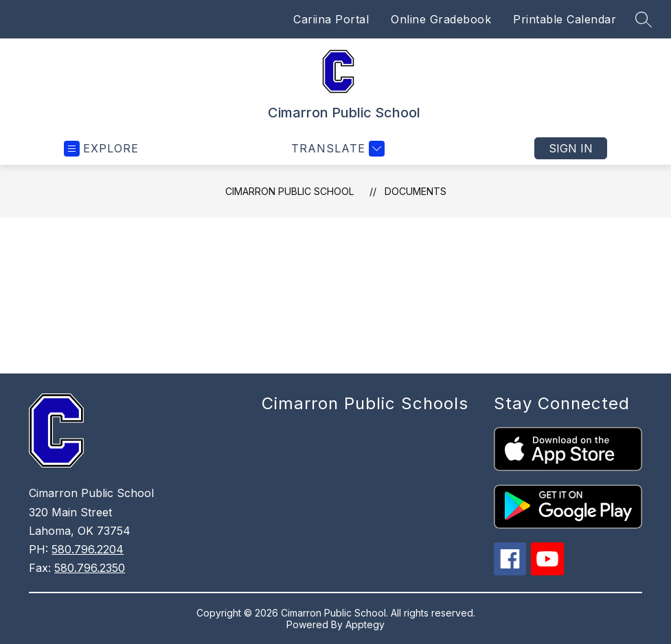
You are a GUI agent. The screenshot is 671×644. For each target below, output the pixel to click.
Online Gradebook (441, 19)
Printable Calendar (565, 19)
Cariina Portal (331, 19)
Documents (416, 191)
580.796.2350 (90, 568)
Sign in (571, 148)
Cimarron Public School (289, 191)
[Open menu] (101, 149)
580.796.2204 (88, 549)
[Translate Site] (336, 149)
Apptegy (365, 624)
